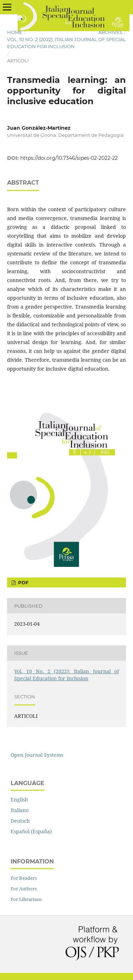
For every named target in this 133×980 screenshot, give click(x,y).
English (19, 799)
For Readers (24, 878)
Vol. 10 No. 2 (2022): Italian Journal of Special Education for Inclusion (66, 43)
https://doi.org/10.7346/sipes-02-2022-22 (69, 158)
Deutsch (20, 821)
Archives (110, 32)
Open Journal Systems (37, 755)
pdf (23, 582)
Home (15, 32)
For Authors (24, 889)
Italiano (20, 810)
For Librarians (26, 899)
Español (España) (31, 831)
